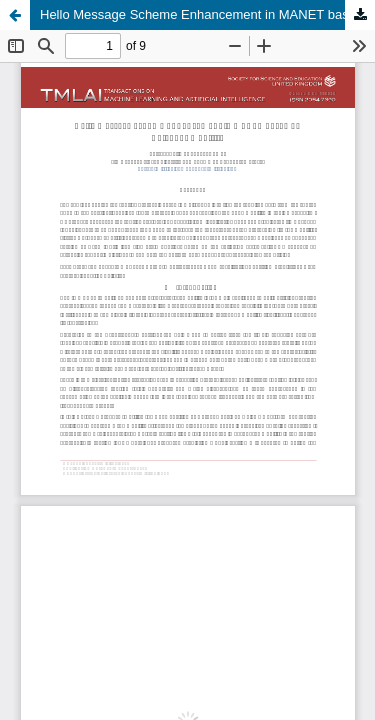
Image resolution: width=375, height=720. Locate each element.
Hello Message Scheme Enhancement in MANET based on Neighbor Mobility (207, 14)
